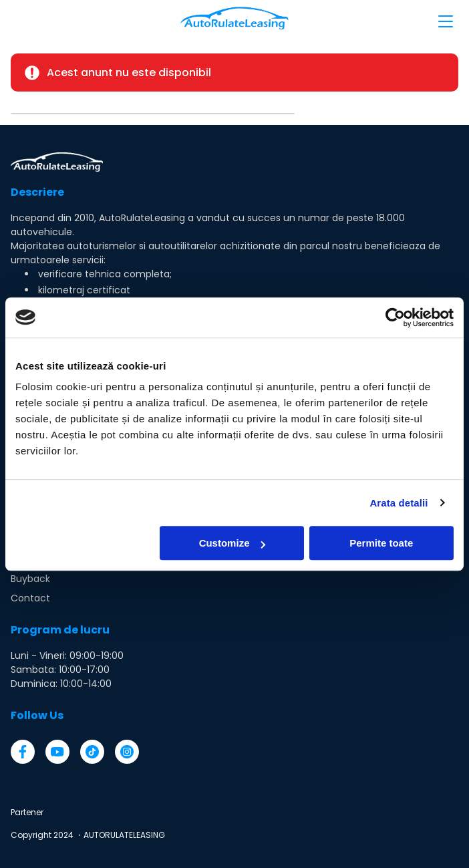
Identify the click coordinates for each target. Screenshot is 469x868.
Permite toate (381, 543)
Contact (30, 598)
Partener (27, 812)
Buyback (30, 579)
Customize (232, 543)
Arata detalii (399, 503)
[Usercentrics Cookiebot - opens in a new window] (395, 317)
